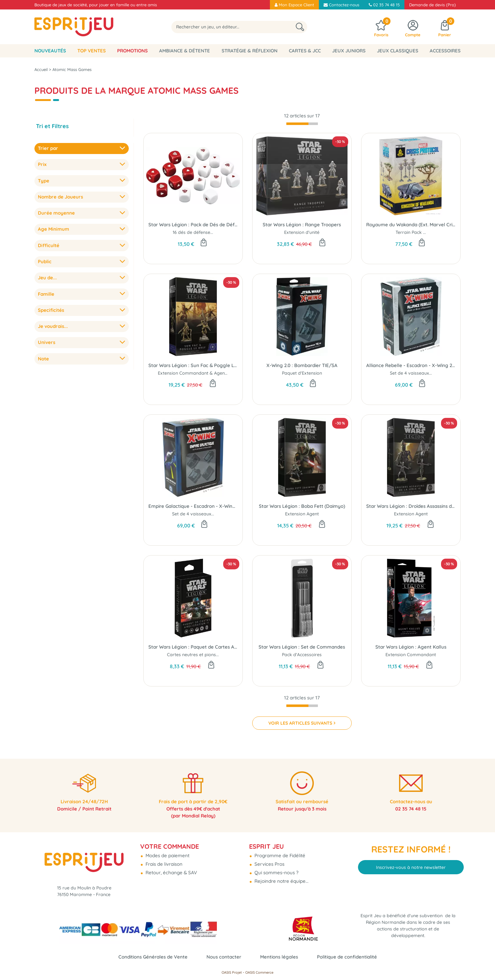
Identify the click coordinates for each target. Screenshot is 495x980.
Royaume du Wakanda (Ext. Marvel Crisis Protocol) (411, 225)
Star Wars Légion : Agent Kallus (411, 647)
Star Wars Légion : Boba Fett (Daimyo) (302, 506)
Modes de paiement (167, 853)
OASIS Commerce (259, 972)
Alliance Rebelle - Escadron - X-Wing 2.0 (411, 365)
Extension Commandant (411, 655)
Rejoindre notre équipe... (281, 879)
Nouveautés (50, 51)
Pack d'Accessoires (302, 655)
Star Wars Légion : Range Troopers (302, 225)
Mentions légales (279, 957)
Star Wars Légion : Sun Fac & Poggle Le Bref (193, 365)
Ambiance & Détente (185, 51)
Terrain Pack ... (411, 232)
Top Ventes (92, 51)
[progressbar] (302, 124)
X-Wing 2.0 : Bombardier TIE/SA (302, 365)
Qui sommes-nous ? (276, 870)
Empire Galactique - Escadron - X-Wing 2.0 (193, 506)
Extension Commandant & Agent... (194, 373)
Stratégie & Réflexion (250, 51)
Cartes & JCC (305, 51)
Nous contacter (224, 957)
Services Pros (269, 861)
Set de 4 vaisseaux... (411, 373)
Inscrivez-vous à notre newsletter (411, 864)
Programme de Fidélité (279, 853)
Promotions (132, 51)
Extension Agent (302, 514)
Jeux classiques (398, 51)
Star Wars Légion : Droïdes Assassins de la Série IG (411, 506)
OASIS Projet (232, 972)
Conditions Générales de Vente (153, 957)
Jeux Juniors (349, 51)
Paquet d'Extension (302, 373)
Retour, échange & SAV (171, 870)
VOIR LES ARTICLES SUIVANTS (300, 723)
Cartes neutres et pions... (193, 655)
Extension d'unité (302, 232)
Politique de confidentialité (347, 957)
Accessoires (445, 51)
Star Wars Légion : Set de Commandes (302, 647)
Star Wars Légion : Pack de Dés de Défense (193, 225)
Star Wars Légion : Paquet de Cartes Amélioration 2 (193, 647)
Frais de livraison (163, 861)
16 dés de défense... (193, 232)
